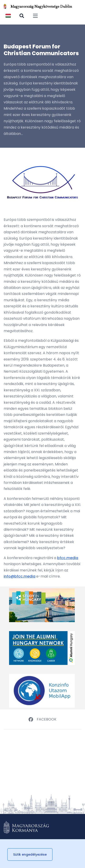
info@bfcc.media (19, 576)
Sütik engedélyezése (30, 854)
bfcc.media (68, 558)
